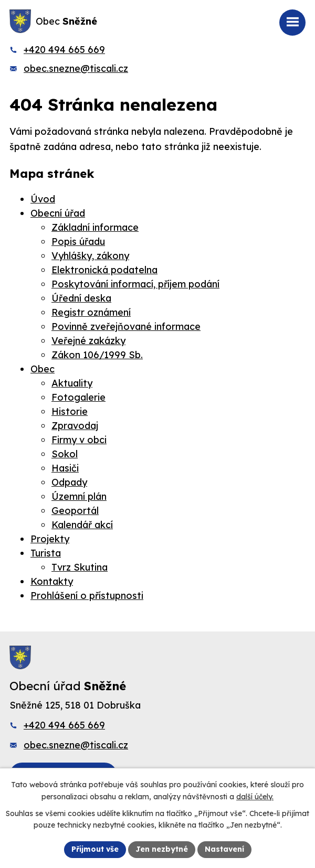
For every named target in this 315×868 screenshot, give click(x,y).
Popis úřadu (78, 242)
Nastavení (224, 849)
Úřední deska (81, 298)
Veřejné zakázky (88, 341)
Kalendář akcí (82, 525)
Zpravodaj (75, 426)
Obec (43, 369)
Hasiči (65, 468)
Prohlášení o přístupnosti (87, 596)
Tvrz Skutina (80, 567)
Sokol (65, 454)
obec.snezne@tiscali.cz (76, 68)
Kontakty (52, 581)
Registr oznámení (91, 312)
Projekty (50, 539)
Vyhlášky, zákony (90, 256)
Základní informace (95, 227)
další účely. (255, 797)
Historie (70, 411)
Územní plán (79, 496)
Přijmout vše (95, 849)
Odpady (69, 482)
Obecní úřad (58, 213)
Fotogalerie (78, 397)
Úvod (43, 199)
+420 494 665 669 (64, 50)
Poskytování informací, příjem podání (135, 284)
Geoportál (75, 511)
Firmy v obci (79, 440)
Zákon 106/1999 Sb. (97, 355)
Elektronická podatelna (104, 270)
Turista (46, 553)
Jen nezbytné (162, 849)
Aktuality (72, 383)
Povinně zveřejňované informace (126, 326)
